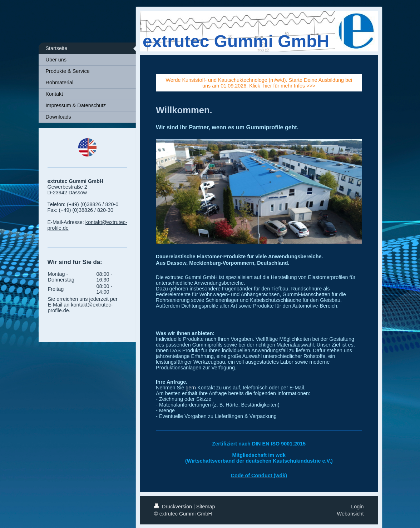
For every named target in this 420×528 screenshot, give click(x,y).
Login (357, 507)
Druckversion (174, 507)
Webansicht (350, 514)
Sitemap (206, 507)
